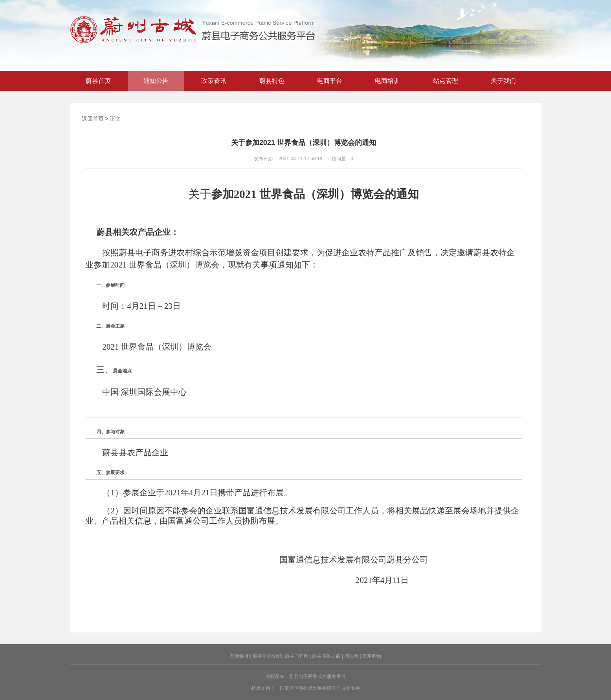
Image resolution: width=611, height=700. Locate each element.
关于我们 (503, 81)
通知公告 (156, 81)
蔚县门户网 (297, 656)
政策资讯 (214, 81)
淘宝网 (351, 656)
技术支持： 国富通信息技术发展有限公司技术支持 (306, 688)
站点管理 (446, 81)
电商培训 (387, 81)
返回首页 (93, 119)
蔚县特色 (272, 81)
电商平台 (330, 81)
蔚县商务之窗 (326, 656)
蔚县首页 (98, 81)
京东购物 (372, 656)
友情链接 (239, 656)
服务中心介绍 (267, 656)
